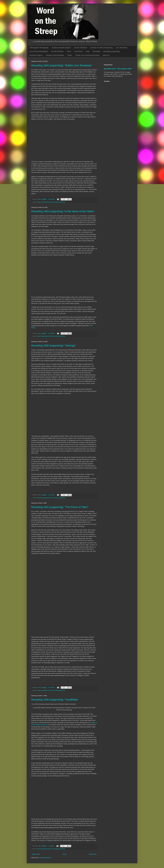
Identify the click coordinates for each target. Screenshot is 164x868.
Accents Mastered (81, 48)
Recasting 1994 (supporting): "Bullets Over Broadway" (62, 65)
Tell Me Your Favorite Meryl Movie (87, 55)
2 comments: (51, 199)
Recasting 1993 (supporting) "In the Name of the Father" (63, 211)
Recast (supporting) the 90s (44, 202)
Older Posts (93, 854)
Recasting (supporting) (111, 51)
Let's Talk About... (122, 48)
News (69, 51)
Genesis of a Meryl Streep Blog (101, 48)
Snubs (70, 55)
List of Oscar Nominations (39, 51)
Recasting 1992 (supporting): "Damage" (54, 346)
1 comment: (51, 846)
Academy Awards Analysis (61, 48)
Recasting (96, 51)
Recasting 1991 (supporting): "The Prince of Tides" (60, 507)
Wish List (106, 55)
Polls (88, 51)
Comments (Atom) (45, 858)
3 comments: (51, 333)
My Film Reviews (57, 51)
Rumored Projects (36, 55)
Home (64, 854)
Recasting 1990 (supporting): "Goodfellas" (55, 700)
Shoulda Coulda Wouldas (55, 55)
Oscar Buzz (78, 51)
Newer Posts (36, 854)
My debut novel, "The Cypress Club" (118, 69)
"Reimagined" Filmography (39, 48)
